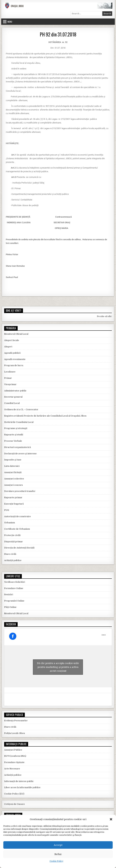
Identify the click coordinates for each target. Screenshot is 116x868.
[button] (111, 819)
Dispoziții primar (13, 542)
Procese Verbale (13, 441)
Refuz (58, 854)
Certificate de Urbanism (17, 529)
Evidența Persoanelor (16, 721)
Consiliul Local (12, 403)
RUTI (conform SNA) (15, 756)
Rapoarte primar (13, 497)
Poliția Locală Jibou (14, 733)
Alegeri (8, 347)
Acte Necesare (12, 769)
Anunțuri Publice (13, 750)
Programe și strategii (16, 428)
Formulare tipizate (14, 762)
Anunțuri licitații (13, 472)
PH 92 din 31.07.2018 (58, 34)
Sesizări (9, 594)
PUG (7, 510)
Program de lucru (14, 365)
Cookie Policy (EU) (14, 794)
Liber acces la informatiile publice (22, 787)
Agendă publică (12, 353)
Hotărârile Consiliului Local (19, 422)
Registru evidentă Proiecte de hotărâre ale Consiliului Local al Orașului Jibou (45, 416)
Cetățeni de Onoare (14, 804)
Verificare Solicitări (15, 582)
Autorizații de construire (17, 516)
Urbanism (9, 523)
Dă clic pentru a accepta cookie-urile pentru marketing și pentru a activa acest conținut (58, 667)
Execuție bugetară (14, 504)
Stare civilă (10, 554)
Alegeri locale (12, 340)
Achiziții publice (13, 560)
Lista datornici (12, 466)
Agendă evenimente (15, 359)
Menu (10, 22)
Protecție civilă (12, 535)
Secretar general (13, 397)
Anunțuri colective (14, 479)
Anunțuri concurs (13, 485)
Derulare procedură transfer (20, 491)
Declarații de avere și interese (20, 454)
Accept (58, 845)
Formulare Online (14, 588)
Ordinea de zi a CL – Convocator (21, 409)
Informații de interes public (19, 781)
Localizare (10, 372)
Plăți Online (10, 607)
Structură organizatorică (17, 447)
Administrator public (15, 391)
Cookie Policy (56, 861)
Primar (8, 378)
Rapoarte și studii (14, 435)
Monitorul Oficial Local (16, 334)
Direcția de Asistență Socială (19, 548)
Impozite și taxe (13, 460)
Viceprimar (10, 384)
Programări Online (14, 601)
